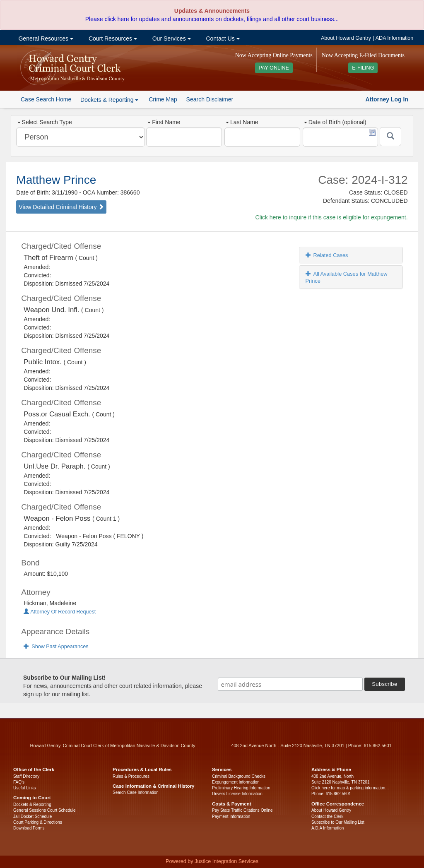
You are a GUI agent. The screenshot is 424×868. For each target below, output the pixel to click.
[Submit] (390, 137)
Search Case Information (136, 792)
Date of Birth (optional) (335, 122)
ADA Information (395, 38)
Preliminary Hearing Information (241, 788)
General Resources (45, 38)
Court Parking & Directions (38, 822)
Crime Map (163, 99)
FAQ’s (19, 782)
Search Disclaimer (210, 99)
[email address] (290, 684)
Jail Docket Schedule (33, 816)
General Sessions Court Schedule (45, 810)
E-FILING (363, 68)
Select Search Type (45, 122)
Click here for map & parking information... (350, 788)
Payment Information (231, 816)
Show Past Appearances (56, 647)
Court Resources (112, 38)
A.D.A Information (328, 828)
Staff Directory (26, 776)
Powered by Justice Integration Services (212, 861)
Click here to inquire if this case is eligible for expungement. (332, 217)
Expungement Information (236, 782)
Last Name (242, 122)
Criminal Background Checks (239, 776)
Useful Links (24, 788)
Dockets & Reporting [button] (109, 100)
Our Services (171, 38)
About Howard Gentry (346, 38)
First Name (164, 122)
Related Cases (327, 255)
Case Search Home (46, 99)
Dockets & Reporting (32, 804)
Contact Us (222, 38)
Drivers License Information (237, 794)
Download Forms (29, 828)
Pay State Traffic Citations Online (242, 810)
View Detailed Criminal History (61, 207)
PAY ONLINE (274, 68)
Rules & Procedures (131, 776)
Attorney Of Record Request (60, 612)
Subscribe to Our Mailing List (338, 822)
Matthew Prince (56, 180)
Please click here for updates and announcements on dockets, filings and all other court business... (212, 19)
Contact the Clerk (327, 816)
